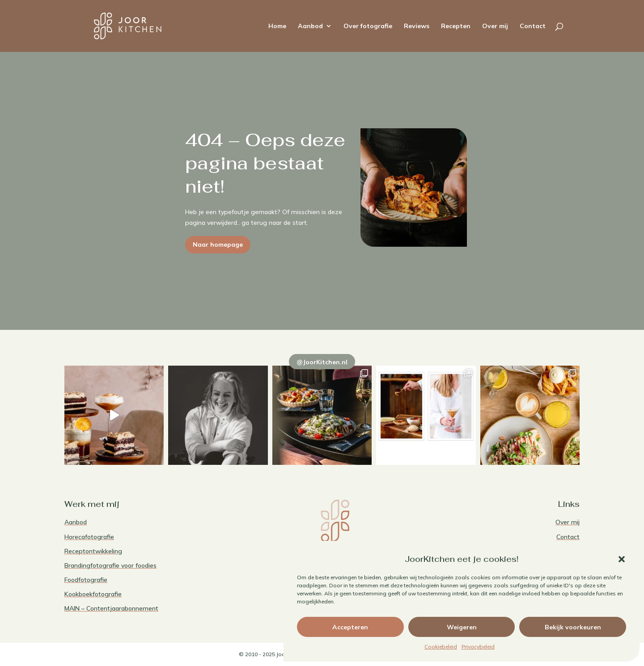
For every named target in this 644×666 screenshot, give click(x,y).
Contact (533, 26)
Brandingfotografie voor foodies (110, 565)
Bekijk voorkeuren (573, 627)
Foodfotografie (86, 580)
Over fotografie (368, 26)
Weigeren (462, 627)
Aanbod (310, 26)
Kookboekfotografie (93, 594)
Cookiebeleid (441, 647)
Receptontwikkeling (93, 551)
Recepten (456, 26)
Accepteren (350, 627)
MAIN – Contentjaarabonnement (111, 608)
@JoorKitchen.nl (322, 362)
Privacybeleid (478, 647)
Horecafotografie (89, 537)
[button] (622, 559)
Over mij (495, 26)
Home (277, 26)
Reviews (417, 26)
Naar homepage (218, 244)
